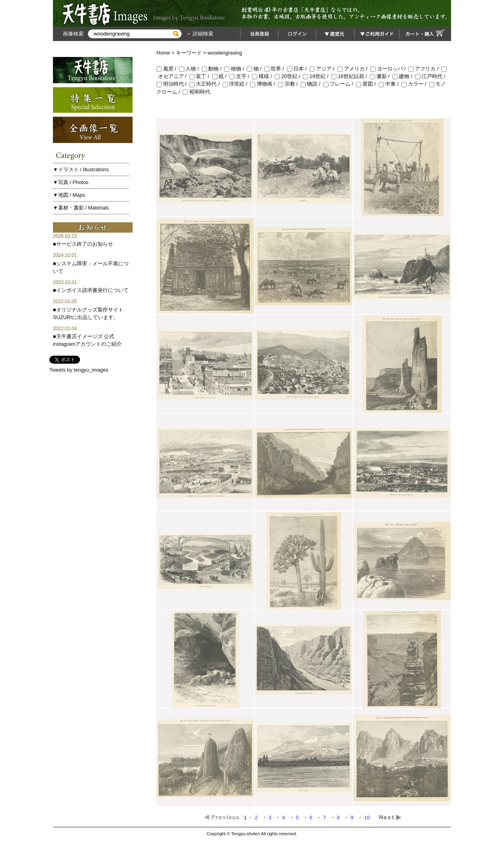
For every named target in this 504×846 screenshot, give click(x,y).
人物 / (190, 69)
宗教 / (289, 84)
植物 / (235, 69)
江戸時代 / (431, 76)
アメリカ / (354, 69)
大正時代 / (206, 84)
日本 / (298, 69)
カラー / (415, 84)
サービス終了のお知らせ (85, 244)
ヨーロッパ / (389, 69)
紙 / (221, 76)
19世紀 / (317, 76)
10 (368, 818)
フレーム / (340, 84)
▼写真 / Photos (71, 182)
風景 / (168, 69)
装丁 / (201, 76)
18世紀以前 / (351, 76)
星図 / (367, 84)
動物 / (213, 69)
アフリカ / (425, 69)
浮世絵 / (236, 84)
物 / (256, 69)
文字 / (241, 76)
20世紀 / (289, 76)
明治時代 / (173, 84)
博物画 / (264, 84)
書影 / (381, 76)
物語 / (312, 84)
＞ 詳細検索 (199, 34)
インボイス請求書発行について (92, 290)
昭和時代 (196, 92)
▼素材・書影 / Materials (81, 208)
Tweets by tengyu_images (79, 370)
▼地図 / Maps (69, 195)
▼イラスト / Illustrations (81, 169)
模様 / (263, 76)
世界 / (276, 69)
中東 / (390, 84)
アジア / (323, 69)
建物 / (404, 76)
